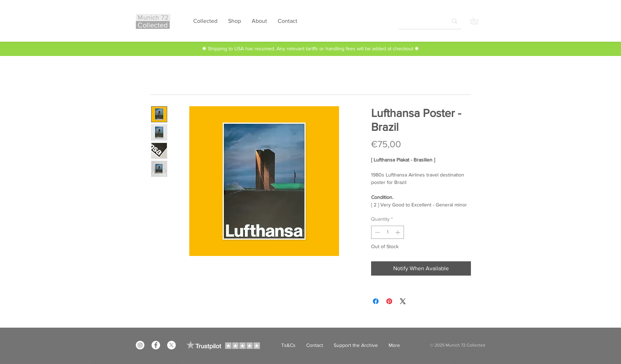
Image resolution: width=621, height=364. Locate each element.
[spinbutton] (388, 232)
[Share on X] (403, 301)
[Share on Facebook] (376, 301)
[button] (478, 21)
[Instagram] (140, 345)
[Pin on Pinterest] (389, 301)
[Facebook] (156, 345)
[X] (171, 345)
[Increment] (398, 232)
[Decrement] (377, 232)
